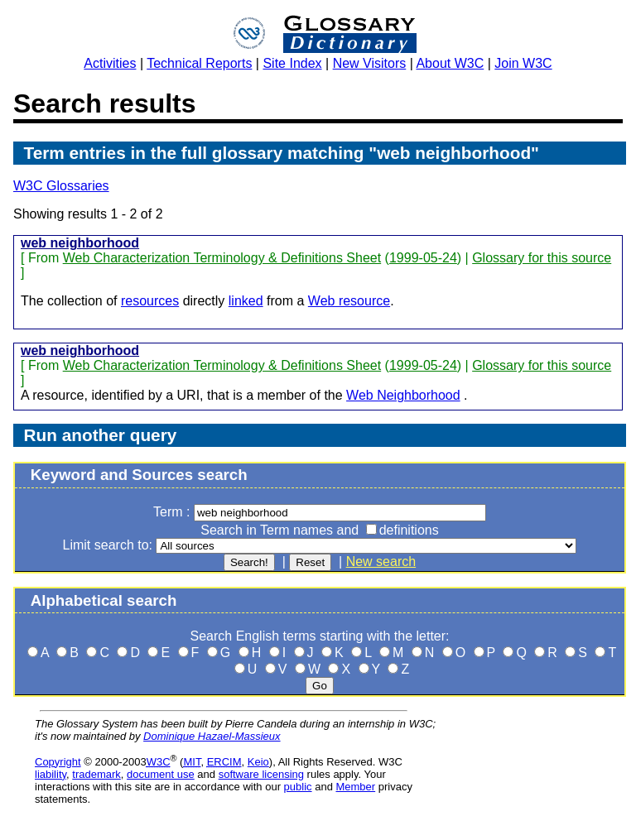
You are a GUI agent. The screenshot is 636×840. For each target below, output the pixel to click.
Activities (110, 63)
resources (150, 301)
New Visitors (370, 63)
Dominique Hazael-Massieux (212, 736)
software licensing (261, 774)
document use (161, 774)
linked (246, 301)
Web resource (349, 301)
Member (355, 787)
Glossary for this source (542, 258)
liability (51, 774)
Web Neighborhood (403, 395)
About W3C (450, 63)
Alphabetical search (104, 600)
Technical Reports (199, 63)
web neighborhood (80, 243)
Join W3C (523, 63)
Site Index (292, 63)
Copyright (58, 762)
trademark (96, 774)
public (298, 787)
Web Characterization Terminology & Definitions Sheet (222, 258)
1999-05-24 (423, 258)
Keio (258, 762)
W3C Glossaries (61, 186)
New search (381, 562)
